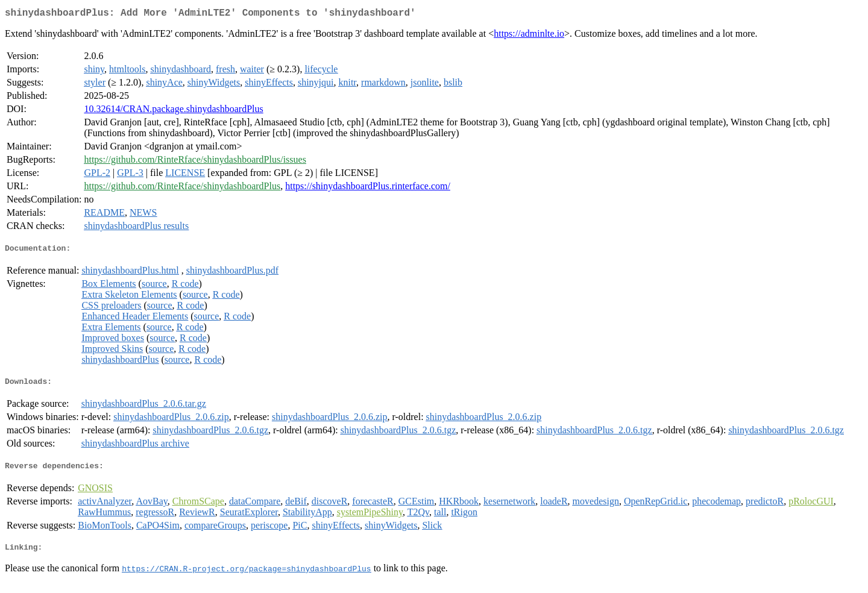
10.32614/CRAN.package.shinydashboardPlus (173, 111)
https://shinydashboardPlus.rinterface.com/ (368, 188)
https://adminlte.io (529, 36)
